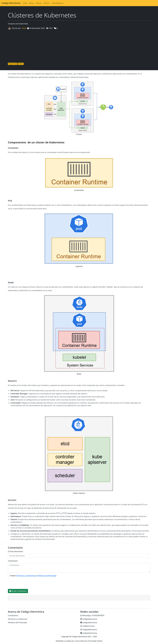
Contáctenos (13, 615)
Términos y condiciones (18, 619)
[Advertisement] (79, 46)
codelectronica (87, 626)
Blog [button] (31, 3)
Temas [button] (46, 3)
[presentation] (25, 583)
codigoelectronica (89, 619)
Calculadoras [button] (57, 3)
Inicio (25, 3)
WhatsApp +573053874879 (92, 615)
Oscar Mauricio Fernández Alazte (89, 641)
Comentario (13, 561)
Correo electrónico (16, 551)
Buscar (39, 3)
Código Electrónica (11, 3)
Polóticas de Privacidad (17, 623)
